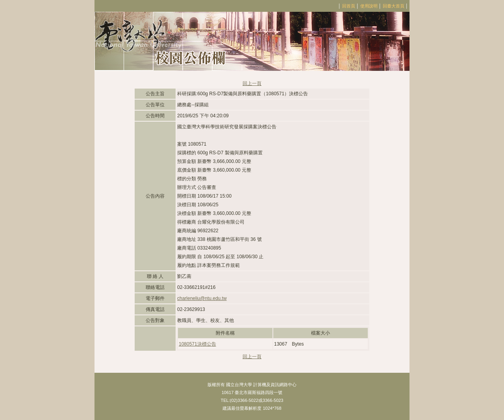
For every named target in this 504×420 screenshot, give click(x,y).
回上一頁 (252, 83)
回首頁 (349, 6)
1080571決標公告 (197, 344)
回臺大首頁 (394, 6)
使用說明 (369, 6)
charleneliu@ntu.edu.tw (202, 298)
